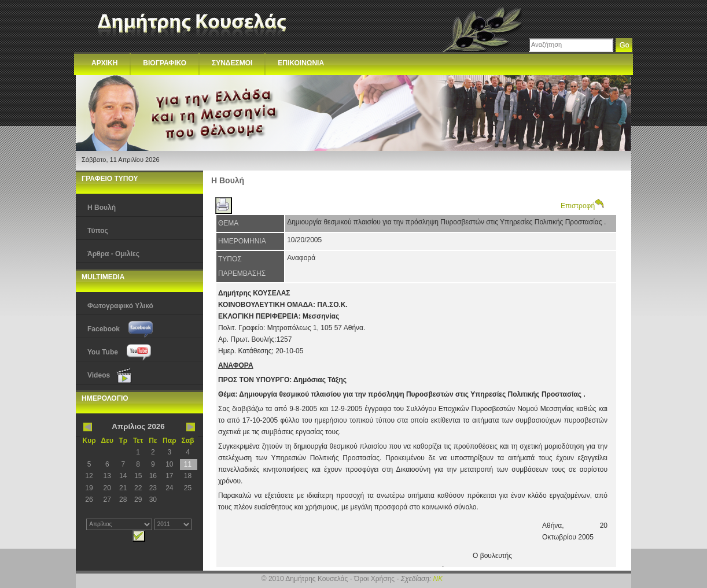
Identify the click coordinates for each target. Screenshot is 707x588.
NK (438, 579)
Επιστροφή (582, 206)
